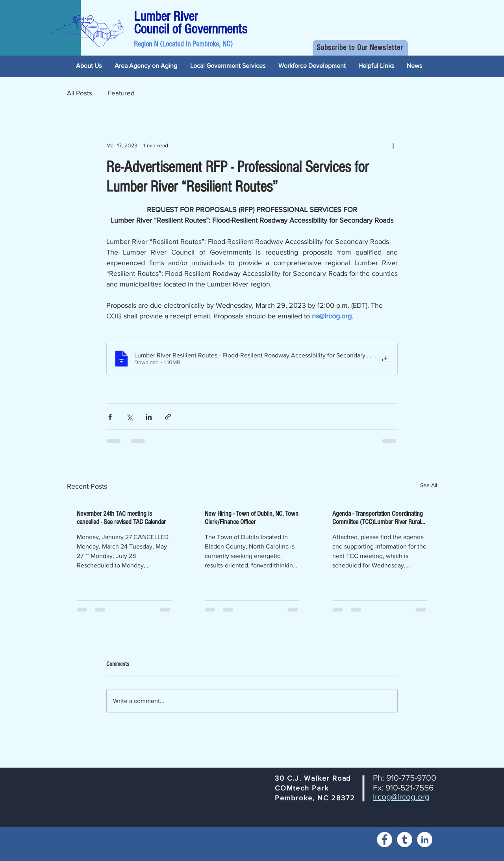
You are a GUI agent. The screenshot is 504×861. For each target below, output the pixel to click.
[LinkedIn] (425, 840)
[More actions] (393, 145)
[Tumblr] (405, 840)
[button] (360, 48)
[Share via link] (168, 417)
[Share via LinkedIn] (149, 417)
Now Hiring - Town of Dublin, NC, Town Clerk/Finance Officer (252, 518)
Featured (121, 93)
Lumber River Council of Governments (191, 23)
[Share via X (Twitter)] (129, 417)
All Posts (80, 93)
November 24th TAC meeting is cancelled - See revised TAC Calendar (121, 518)
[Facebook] (384, 840)
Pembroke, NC (211, 44)
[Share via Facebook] (110, 417)
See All (429, 485)
